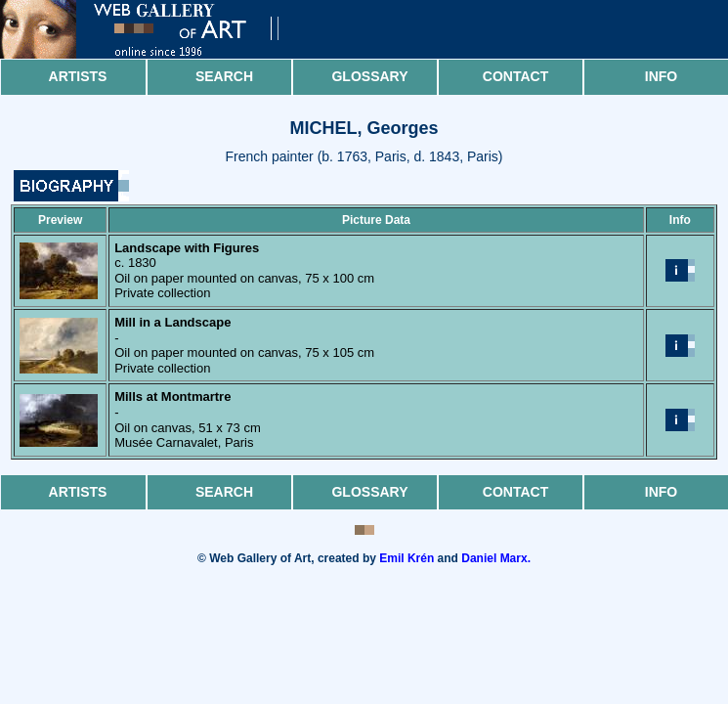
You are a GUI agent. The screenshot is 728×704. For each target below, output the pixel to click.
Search (224, 76)
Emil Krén (407, 558)
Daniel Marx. (496, 558)
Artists (78, 76)
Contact (515, 76)
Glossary (369, 76)
